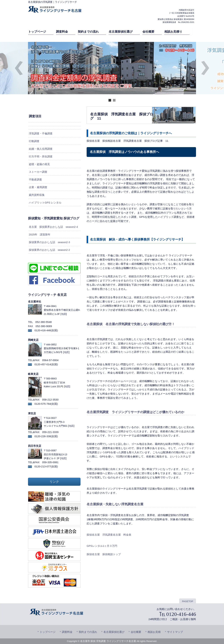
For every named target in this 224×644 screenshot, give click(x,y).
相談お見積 (154, 632)
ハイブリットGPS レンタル (45, 203)
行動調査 (34, 141)
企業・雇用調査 (38, 187)
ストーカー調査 (38, 172)
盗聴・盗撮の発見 (39, 164)
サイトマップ (175, 632)
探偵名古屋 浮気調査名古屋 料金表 (109, 535)
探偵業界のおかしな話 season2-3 (49, 242)
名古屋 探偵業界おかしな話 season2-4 (53, 227)
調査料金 (67, 632)
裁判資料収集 (37, 195)
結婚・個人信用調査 (41, 149)
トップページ (48, 632)
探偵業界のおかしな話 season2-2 (49, 250)
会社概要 (136, 632)
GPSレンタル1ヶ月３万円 (102, 546)
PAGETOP (188, 601)
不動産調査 (35, 179)
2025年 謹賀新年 (40, 234)
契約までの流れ (88, 632)
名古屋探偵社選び (114, 632)
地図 (64, 314)
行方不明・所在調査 (41, 156)
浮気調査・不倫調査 (41, 133)
